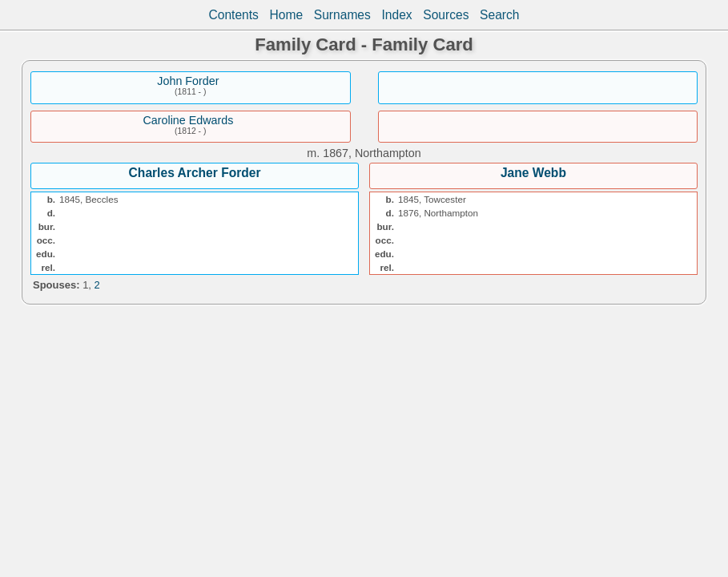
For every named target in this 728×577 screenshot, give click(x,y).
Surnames (342, 15)
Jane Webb (533, 173)
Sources (446, 15)
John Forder (188, 81)
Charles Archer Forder (195, 173)
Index (396, 15)
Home (287, 15)
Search (499, 15)
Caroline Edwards (188, 120)
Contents (233, 15)
